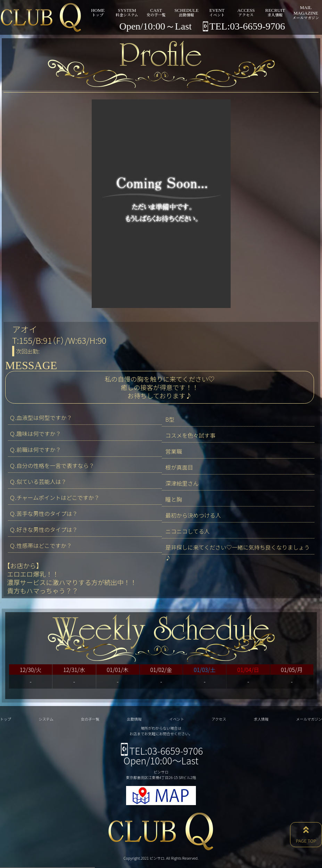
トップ (6, 719)
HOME (98, 12)
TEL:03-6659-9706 (161, 751)
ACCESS (246, 12)
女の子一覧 (90, 719)
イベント (177, 719)
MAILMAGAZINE (306, 12)
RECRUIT (275, 12)
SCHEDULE (187, 12)
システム (46, 719)
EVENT (217, 12)
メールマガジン (309, 719)
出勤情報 (134, 719)
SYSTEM (127, 12)
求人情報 (261, 719)
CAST (156, 12)
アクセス (219, 719)
